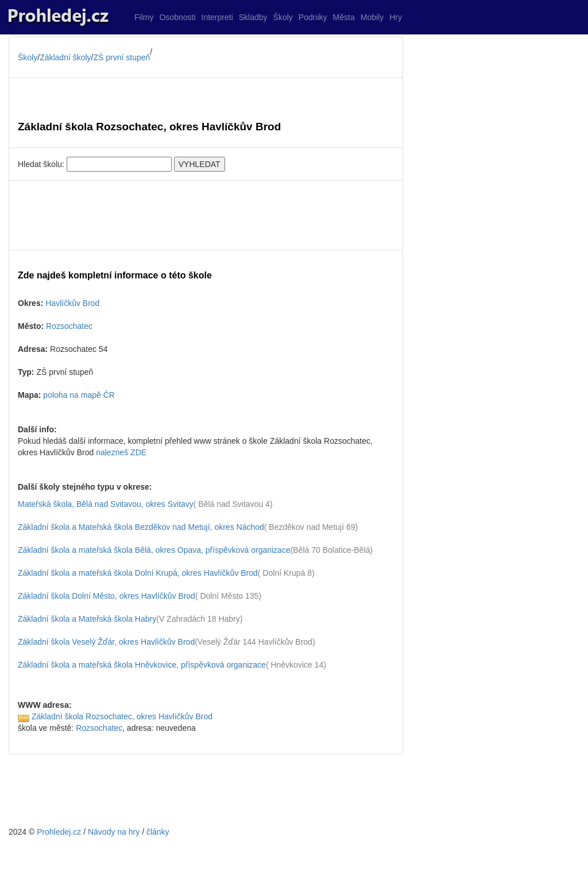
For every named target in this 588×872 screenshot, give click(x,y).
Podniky (313, 17)
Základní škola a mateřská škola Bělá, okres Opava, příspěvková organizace (154, 550)
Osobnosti (177, 17)
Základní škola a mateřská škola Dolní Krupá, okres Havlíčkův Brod (138, 573)
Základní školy (65, 57)
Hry (396, 17)
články (158, 832)
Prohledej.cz (59, 832)
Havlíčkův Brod (72, 303)
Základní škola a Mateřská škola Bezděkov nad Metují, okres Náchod (141, 527)
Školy (283, 17)
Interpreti (217, 17)
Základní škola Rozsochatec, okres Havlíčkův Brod (122, 716)
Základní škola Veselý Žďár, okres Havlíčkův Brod (106, 642)
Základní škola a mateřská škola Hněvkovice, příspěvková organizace (142, 665)
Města (344, 17)
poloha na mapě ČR (79, 395)
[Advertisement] (206, 215)
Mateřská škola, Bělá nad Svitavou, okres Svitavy (106, 504)
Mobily (372, 17)
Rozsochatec (69, 326)
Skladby (253, 17)
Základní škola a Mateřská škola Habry (87, 619)
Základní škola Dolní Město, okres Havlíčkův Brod (107, 596)
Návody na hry (114, 832)
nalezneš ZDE (121, 452)
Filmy (144, 17)
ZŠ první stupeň (122, 57)
